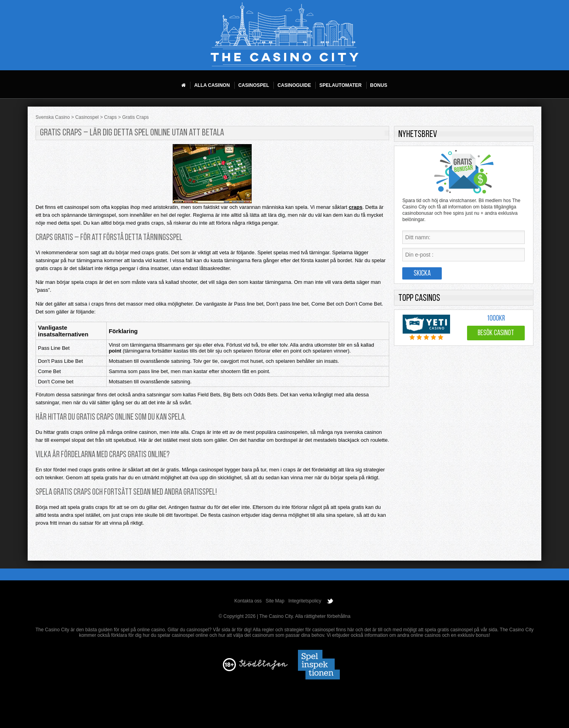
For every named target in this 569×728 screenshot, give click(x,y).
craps (355, 207)
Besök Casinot (496, 333)
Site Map (275, 601)
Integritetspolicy (305, 601)
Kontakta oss (248, 601)
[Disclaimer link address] (263, 668)
